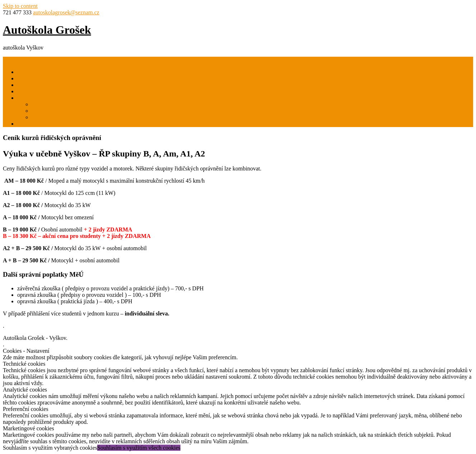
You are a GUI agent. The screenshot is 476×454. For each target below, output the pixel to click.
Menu (10, 60)
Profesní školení (36, 91)
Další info (29, 98)
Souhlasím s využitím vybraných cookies (50, 448)
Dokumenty (45, 111)
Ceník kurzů (31, 78)
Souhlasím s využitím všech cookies (139, 448)
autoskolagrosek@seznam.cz (66, 12)
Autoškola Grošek (47, 30)
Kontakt (27, 124)
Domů (24, 72)
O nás (38, 104)
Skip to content (20, 6)
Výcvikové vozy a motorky (63, 117)
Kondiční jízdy (34, 85)
